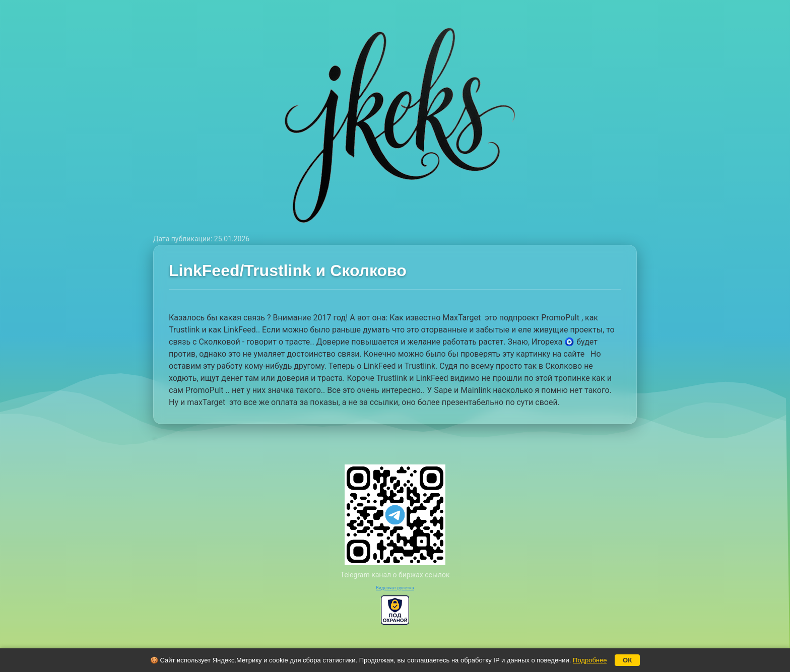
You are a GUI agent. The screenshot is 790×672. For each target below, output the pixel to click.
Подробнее (590, 660)
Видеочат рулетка (395, 588)
